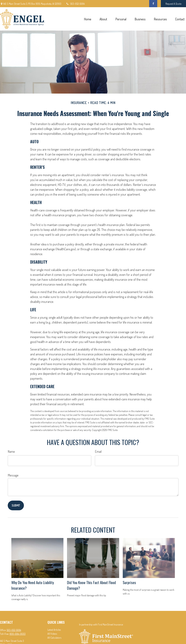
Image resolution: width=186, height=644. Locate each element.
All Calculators (54, 638)
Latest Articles (54, 630)
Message (13, 475)
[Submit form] (16, 505)
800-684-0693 (18, 634)
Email (98, 451)
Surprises (129, 582)
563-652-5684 (75, 4)
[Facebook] (153, 4)
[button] (88, 19)
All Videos (52, 634)
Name (11, 451)
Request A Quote (173, 4)
